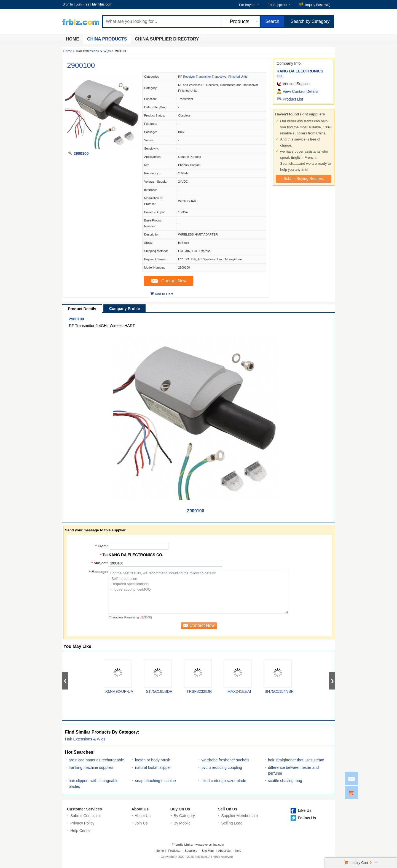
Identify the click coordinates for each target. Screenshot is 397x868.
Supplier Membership (239, 816)
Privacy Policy (82, 823)
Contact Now (174, 281)
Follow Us (307, 818)
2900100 (81, 65)
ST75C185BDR (159, 691)
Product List (293, 99)
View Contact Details (300, 91)
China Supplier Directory (167, 39)
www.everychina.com (210, 845)
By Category (184, 816)
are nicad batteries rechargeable (96, 760)
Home (73, 39)
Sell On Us (227, 809)
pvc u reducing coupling (222, 767)
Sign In (68, 4)
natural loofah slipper (153, 767)
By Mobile (182, 823)
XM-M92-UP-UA (119, 691)
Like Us (305, 810)
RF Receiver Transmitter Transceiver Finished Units (213, 77)
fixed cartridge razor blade (224, 781)
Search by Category (310, 21)
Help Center (81, 831)
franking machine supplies (91, 767)
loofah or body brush (153, 760)
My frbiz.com (102, 4)
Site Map (208, 851)
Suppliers (191, 851)
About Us (140, 809)
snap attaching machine (155, 781)
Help (238, 851)
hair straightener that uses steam (296, 760)
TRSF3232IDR (199, 691)
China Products (107, 39)
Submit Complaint (86, 816)
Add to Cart (164, 294)
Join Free (82, 4)
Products (174, 851)
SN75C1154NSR (279, 691)
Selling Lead (232, 823)
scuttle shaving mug (285, 781)
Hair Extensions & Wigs (93, 51)
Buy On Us (180, 809)
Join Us (141, 823)
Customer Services (85, 809)
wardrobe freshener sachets (226, 760)
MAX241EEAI (239, 691)
